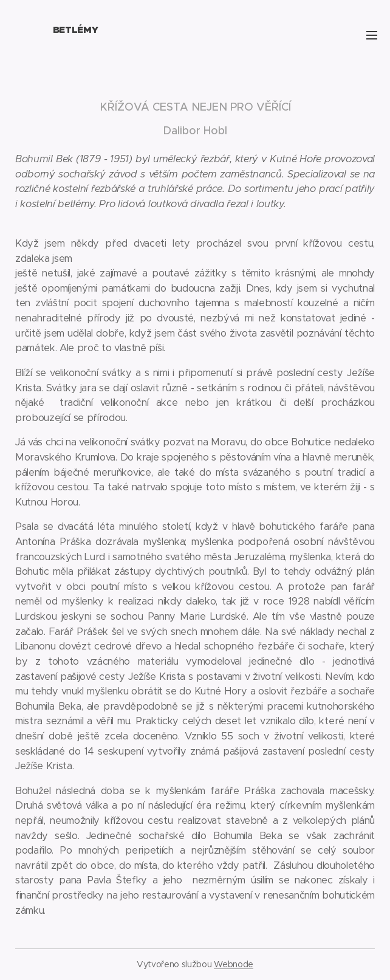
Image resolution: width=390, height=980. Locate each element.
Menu (372, 35)
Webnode (234, 964)
